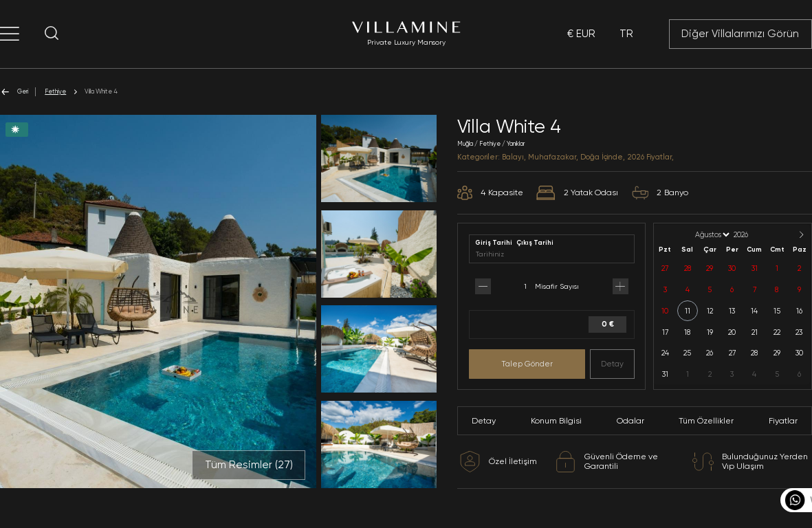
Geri (14, 92)
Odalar (630, 421)
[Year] (752, 235)
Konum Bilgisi (556, 421)
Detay (612, 364)
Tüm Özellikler (706, 421)
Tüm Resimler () (249, 465)
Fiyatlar (783, 421)
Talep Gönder (527, 364)
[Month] (711, 235)
